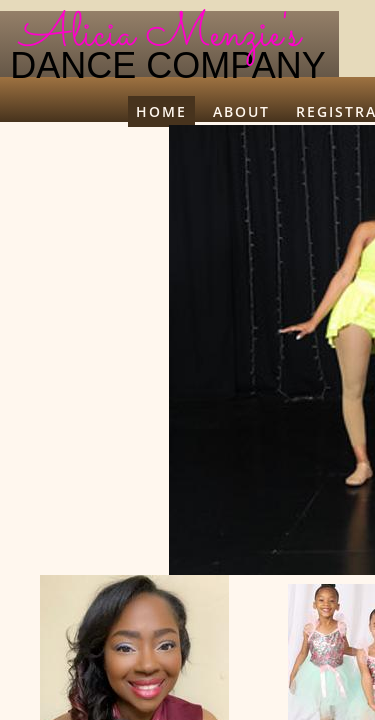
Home (161, 111)
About (241, 111)
